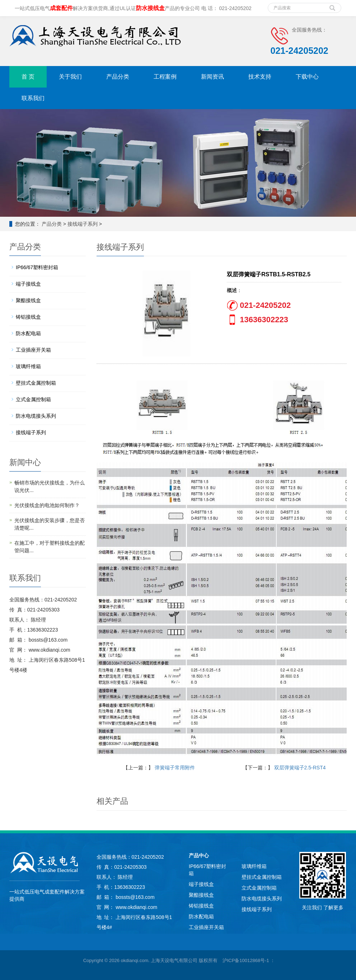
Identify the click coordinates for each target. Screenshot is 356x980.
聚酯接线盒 (28, 300)
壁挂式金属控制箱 (36, 383)
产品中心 (199, 855)
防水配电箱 (28, 333)
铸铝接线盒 (28, 317)
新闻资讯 (212, 77)
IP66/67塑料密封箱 (37, 267)
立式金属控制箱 (33, 399)
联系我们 (33, 98)
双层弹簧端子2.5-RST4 (300, 768)
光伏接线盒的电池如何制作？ (47, 505)
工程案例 (165, 77)
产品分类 (118, 77)
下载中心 (307, 77)
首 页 (28, 77)
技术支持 (260, 77)
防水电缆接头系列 (36, 416)
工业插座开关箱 (33, 350)
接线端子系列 (83, 224)
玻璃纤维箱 (28, 366)
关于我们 (70, 77)
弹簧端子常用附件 (175, 768)
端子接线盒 (28, 284)
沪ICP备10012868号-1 (246, 960)
